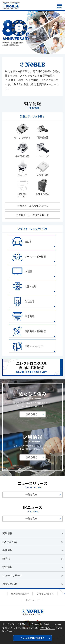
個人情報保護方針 (20, 594)
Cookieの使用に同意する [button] (33, 638)
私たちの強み (10, 542)
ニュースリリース (12, 575)
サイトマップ (32, 600)
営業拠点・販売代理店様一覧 (32, 206)
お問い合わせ (10, 584)
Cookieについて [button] (47, 628)
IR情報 (6, 559)
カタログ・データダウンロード (33, 215)
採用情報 (7, 567)
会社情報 (7, 550)
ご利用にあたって (45, 594)
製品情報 (7, 533)
